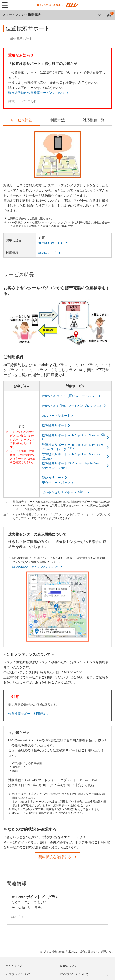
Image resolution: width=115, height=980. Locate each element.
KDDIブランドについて (74, 974)
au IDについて (68, 966)
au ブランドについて (18, 974)
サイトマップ (14, 966)
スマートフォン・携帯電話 (21, 15)
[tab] (21, 121)
